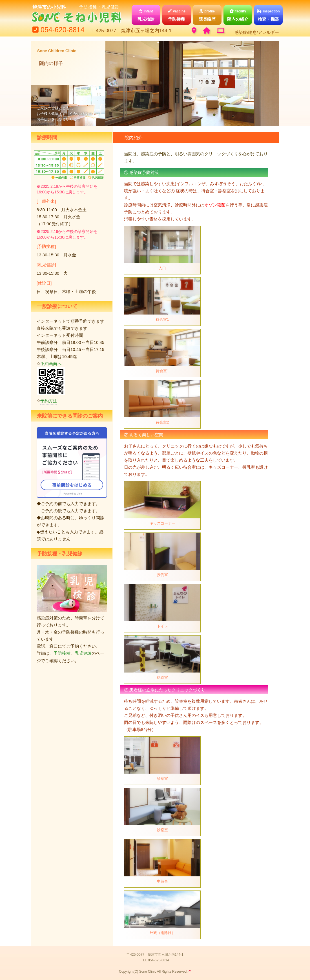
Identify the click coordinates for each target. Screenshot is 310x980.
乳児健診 (83, 653)
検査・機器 (268, 15)
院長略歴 (207, 15)
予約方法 (49, 401)
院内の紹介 (238, 15)
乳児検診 (146, 15)
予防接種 (177, 15)
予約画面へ (51, 364)
